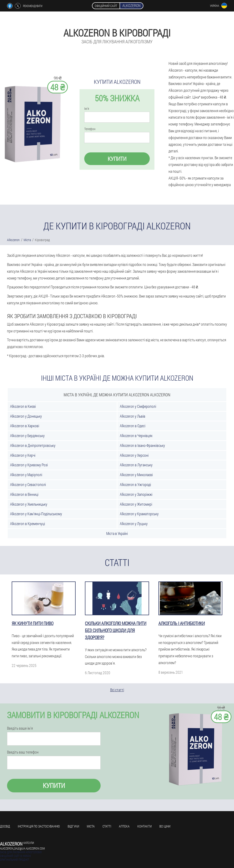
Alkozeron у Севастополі (28, 484)
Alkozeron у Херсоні (134, 455)
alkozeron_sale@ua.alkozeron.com (22, 848)
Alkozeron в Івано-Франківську (142, 445)
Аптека (124, 826)
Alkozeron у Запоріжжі (136, 494)
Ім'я (87, 109)
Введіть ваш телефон (23, 752)
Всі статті (117, 690)
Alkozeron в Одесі (133, 426)
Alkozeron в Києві (23, 406)
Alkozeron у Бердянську (27, 436)
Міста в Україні (117, 533)
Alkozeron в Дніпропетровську (33, 445)
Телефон (90, 129)
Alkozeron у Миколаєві (136, 475)
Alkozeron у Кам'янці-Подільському (36, 514)
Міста (91, 826)
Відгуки (73, 826)
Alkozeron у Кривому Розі (29, 465)
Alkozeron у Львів (133, 416)
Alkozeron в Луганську (136, 465)
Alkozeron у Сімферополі (138, 406)
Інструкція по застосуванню (39, 826)
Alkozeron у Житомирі (136, 504)
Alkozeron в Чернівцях (136, 436)
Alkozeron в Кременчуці (27, 524)
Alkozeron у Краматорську (139, 514)
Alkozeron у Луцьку (134, 524)
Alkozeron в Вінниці (24, 494)
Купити (117, 159)
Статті (107, 826)
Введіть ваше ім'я (20, 728)
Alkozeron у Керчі (23, 455)
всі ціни (165, 826)
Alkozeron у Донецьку (26, 416)
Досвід (5, 826)
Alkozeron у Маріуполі (26, 475)
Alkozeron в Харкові (25, 426)
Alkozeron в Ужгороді (135, 484)
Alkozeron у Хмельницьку (29, 504)
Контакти (144, 826)
